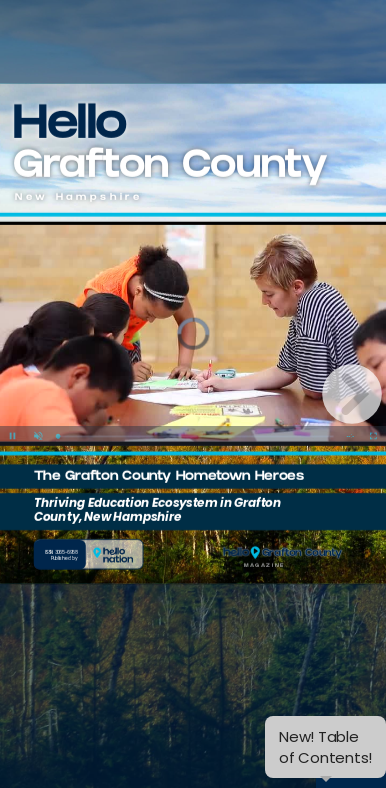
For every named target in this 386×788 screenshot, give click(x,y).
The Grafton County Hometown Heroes (169, 471)
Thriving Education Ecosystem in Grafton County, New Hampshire (157, 503)
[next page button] (352, 394)
